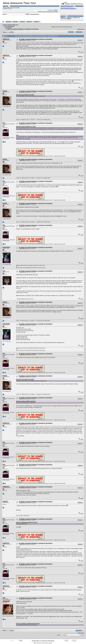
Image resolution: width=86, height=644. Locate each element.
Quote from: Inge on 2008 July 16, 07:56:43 (25, 379)
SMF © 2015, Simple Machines (48, 641)
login (14, 8)
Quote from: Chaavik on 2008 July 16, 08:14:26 (26, 401)
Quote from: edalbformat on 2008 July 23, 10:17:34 (27, 523)
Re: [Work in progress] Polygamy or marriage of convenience (36, 39)
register (18, 8)
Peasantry (9, 28)
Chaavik (5, 91)
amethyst (69, 19)
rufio (4, 598)
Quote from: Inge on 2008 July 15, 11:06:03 (25, 95)
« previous (79, 29)
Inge (4, 123)
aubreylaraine (6, 247)
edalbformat (6, 39)
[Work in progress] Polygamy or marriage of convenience (23, 29)
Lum (4, 271)
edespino (5, 501)
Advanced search (35, 14)
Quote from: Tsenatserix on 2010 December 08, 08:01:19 (28, 624)
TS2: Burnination (10, 26)
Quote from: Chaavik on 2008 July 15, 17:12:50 (26, 127)
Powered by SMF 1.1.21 (37, 641)
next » (83, 29)
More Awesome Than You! (11, 25)
